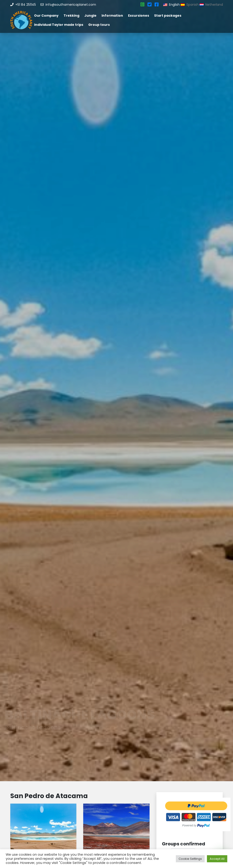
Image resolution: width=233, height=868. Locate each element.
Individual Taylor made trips (59, 25)
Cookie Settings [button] (190, 859)
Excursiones (139, 16)
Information (112, 16)
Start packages (168, 16)
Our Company (46, 16)
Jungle (90, 16)
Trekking (71, 16)
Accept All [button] (217, 859)
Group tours (99, 25)
